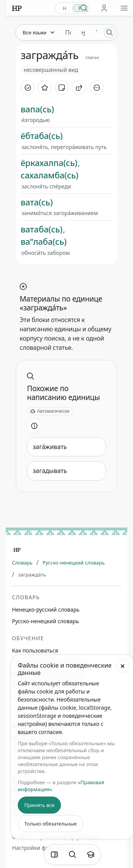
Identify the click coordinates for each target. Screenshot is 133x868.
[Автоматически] (50, 411)
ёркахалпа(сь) (49, 163)
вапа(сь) (37, 109)
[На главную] (17, 8)
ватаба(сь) (41, 229)
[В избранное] (45, 88)
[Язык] (38, 32)
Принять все (39, 805)
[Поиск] (109, 32)
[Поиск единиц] (68, 32)
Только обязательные (51, 824)
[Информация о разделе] (34, 426)
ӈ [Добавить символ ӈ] (83, 32)
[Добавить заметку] (62, 88)
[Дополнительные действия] (97, 88)
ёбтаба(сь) (41, 136)
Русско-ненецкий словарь (73, 563)
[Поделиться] (79, 88)
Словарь (22, 563)
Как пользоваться (35, 650)
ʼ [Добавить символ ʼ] (97, 32)
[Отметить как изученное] (28, 88)
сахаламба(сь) (49, 175)
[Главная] (17, 550)
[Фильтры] (54, 854)
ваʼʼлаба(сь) (43, 241)
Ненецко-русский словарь (46, 609)
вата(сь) (36, 202)
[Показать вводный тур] (91, 854)
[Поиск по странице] (72, 854)
